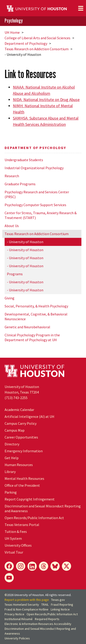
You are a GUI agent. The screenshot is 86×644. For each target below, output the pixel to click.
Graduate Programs (20, 184)
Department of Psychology (26, 43)
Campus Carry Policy (21, 423)
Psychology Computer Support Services (35, 205)
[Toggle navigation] (81, 8)
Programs (15, 274)
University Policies (17, 638)
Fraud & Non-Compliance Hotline (26, 609)
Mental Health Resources (24, 478)
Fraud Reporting (62, 605)
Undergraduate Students (24, 160)
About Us (12, 226)
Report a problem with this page (27, 600)
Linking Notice (60, 609)
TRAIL (45, 605)
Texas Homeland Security (22, 605)
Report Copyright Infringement (30, 499)
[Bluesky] (55, 566)
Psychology (14, 21)
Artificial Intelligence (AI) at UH (29, 416)
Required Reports (47, 619)
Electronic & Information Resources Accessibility (38, 624)
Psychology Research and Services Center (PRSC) (37, 194)
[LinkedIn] (32, 566)
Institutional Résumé (19, 619)
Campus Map (15, 430)
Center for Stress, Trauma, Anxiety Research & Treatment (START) (41, 215)
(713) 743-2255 (16, 398)
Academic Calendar (19, 410)
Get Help (12, 458)
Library (10, 472)
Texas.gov (58, 600)
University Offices (18, 545)
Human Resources (19, 465)
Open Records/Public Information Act (34, 518)
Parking (11, 492)
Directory (12, 444)
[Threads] (44, 566)
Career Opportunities (21, 437)
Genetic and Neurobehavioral (27, 327)
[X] (67, 566)
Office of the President (22, 485)
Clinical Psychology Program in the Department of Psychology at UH (32, 337)
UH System (13, 538)
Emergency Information (24, 451)
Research (12, 176)
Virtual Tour (14, 552)
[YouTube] (9, 578)
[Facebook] (9, 566)
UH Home (12, 32)
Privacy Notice (14, 614)
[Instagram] (21, 566)
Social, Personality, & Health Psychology (36, 306)
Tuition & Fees (16, 532)
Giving (10, 298)
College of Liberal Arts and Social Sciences (37, 38)
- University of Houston (25, 242)
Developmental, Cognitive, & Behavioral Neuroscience (36, 316)
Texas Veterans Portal (22, 525)
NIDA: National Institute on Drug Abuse (46, 100)
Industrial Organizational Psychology (34, 168)
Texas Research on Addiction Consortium (37, 49)
